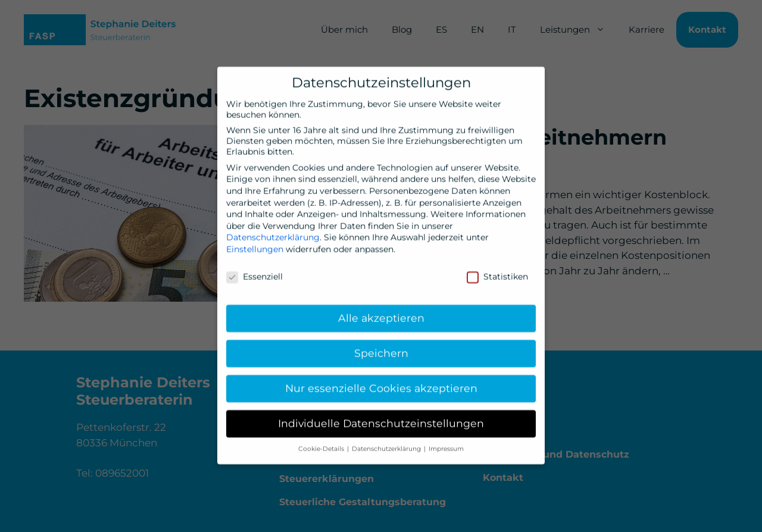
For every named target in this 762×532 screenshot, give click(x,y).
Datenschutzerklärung (273, 233)
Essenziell (254, 272)
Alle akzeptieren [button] (381, 314)
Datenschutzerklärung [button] (387, 444)
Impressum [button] (446, 444)
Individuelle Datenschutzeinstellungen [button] (381, 419)
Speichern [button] (381, 348)
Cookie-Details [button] (322, 444)
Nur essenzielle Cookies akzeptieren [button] (381, 384)
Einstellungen (255, 245)
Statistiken (497, 272)
